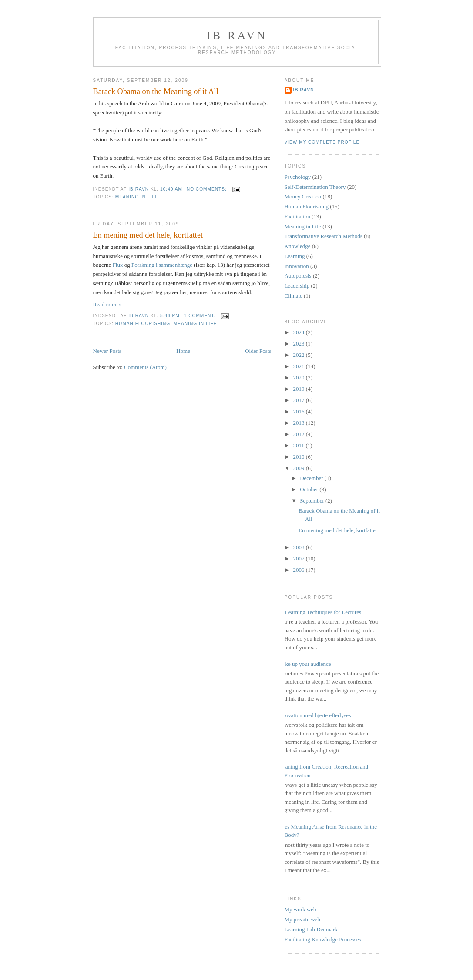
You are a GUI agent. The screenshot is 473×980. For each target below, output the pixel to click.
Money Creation (303, 196)
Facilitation (297, 216)
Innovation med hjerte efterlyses (315, 715)
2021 (300, 366)
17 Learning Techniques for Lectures (320, 612)
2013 (300, 423)
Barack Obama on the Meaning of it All (156, 91)
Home (183, 351)
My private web (302, 919)
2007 (300, 559)
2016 (300, 411)
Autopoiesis (298, 276)
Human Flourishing (143, 324)
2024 (300, 332)
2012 (300, 434)
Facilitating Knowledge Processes (323, 939)
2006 (300, 570)
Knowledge (298, 246)
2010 (300, 457)
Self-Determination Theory (315, 187)
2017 (300, 400)
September (313, 501)
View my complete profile (322, 142)
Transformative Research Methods (324, 236)
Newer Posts (107, 351)
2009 (300, 468)
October (310, 489)
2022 (300, 355)
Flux (118, 265)
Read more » (107, 304)
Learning (295, 256)
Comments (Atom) (145, 367)
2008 (300, 547)
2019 (300, 389)
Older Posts (258, 351)
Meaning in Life (137, 197)
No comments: (208, 189)
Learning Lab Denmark (311, 929)
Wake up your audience (305, 664)
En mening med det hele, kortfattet (148, 235)
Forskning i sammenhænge (162, 265)
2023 (300, 344)
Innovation (297, 266)
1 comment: (201, 316)
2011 (300, 445)
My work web (300, 909)
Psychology (298, 177)
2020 (300, 378)
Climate (294, 296)
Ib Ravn (237, 35)
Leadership (297, 286)
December (312, 478)
